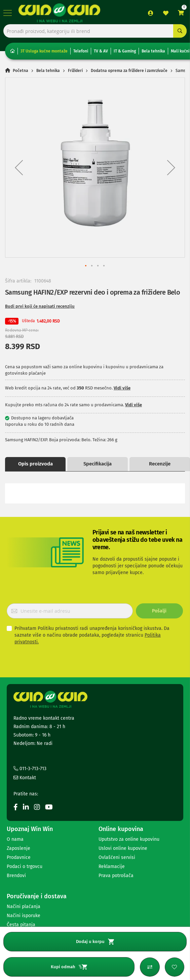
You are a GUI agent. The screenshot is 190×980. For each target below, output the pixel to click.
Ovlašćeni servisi (117, 857)
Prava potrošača (116, 876)
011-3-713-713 (30, 769)
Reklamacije (112, 866)
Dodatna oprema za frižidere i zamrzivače (129, 71)
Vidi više (122, 388)
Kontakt (25, 778)
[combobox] (95, 31)
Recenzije (160, 464)
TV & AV (101, 51)
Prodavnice (19, 857)
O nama (15, 839)
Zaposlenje (18, 848)
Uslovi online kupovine (123, 848)
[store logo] (59, 13)
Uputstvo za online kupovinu (129, 839)
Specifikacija (98, 464)
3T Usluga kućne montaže (44, 51)
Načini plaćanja (24, 907)
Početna (21, 71)
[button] (19, 167)
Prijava (151, 13)
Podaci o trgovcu (25, 866)
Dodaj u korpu (95, 942)
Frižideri (75, 71)
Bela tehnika (153, 51)
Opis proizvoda (35, 464)
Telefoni (81, 51)
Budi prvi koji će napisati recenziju (40, 306)
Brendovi (16, 876)
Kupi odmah (69, 967)
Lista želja (166, 13)
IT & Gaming (125, 51)
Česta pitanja (21, 925)
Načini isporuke (24, 916)
